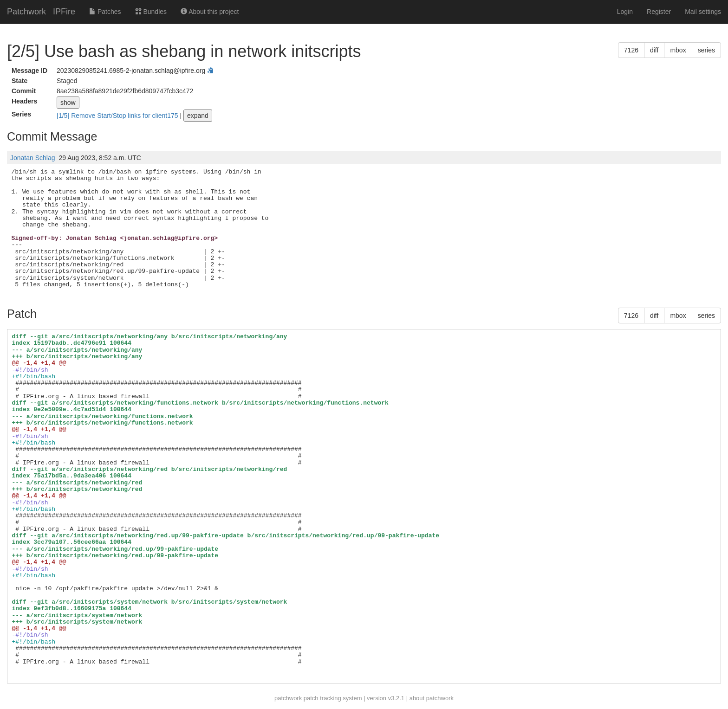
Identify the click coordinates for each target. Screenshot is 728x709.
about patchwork (432, 698)
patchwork (288, 698)
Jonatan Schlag (33, 158)
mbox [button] (678, 50)
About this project (210, 12)
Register (659, 12)
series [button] (706, 50)
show (68, 103)
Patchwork (26, 12)
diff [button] (654, 50)
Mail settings (703, 12)
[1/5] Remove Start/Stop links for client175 (118, 116)
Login (625, 12)
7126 (631, 50)
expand (198, 116)
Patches (105, 12)
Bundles (151, 12)
